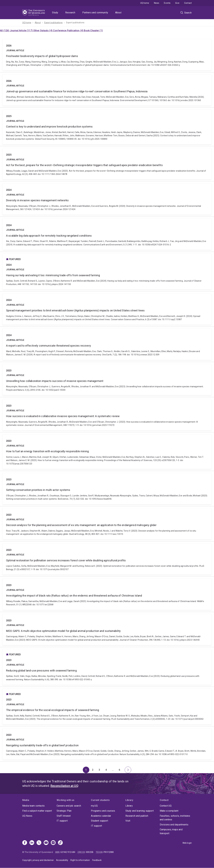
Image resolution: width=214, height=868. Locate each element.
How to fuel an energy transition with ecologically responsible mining (107, 452)
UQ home (145, 3)
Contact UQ (166, 806)
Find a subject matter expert (37, 811)
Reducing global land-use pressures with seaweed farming (107, 667)
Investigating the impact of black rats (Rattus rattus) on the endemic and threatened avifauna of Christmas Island (107, 594)
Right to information (80, 860)
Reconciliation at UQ (64, 786)
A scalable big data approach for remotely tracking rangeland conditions (107, 234)
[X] (39, 843)
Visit (128, 821)
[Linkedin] (32, 843)
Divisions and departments (174, 825)
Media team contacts (33, 806)
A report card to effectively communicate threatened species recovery (107, 344)
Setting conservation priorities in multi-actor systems (107, 488)
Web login (187, 843)
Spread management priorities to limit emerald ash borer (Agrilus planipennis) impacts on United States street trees (107, 309)
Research (70, 13)
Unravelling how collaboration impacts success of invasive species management (107, 380)
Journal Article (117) (22, 31)
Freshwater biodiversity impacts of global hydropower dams (107, 55)
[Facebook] (25, 843)
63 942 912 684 (68, 852)
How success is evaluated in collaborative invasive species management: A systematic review (107, 415)
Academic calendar (101, 816)
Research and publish (137, 816)
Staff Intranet (64, 816)
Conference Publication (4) (68, 31)
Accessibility (62, 860)
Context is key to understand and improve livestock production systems (107, 127)
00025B (90, 852)
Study (55, 13)
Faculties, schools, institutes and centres (175, 818)
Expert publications (53, 23)
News (157, 3)
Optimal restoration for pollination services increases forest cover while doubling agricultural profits (107, 559)
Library (129, 806)
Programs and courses (103, 811)
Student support (99, 821)
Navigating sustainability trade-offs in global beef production (107, 744)
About (118, 13)
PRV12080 (109, 852)
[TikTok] (60, 843)
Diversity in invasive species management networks (107, 199)
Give (177, 3)
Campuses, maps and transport (171, 831)
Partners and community (95, 13)
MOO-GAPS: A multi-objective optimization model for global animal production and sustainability (107, 629)
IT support (62, 821)
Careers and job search (69, 806)
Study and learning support (140, 811)
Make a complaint (169, 811)
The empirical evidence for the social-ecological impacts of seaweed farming (107, 707)
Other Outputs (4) (43, 31)
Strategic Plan (64, 811)
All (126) (5, 31)
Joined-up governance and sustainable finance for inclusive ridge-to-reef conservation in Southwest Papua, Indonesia (107, 90)
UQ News (27, 816)
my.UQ (94, 806)
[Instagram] (53, 843)
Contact (188, 3)
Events (167, 3)
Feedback (97, 860)
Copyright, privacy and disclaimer (38, 860)
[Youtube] (46, 843)
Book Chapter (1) (93, 31)
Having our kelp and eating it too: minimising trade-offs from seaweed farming (107, 272)
